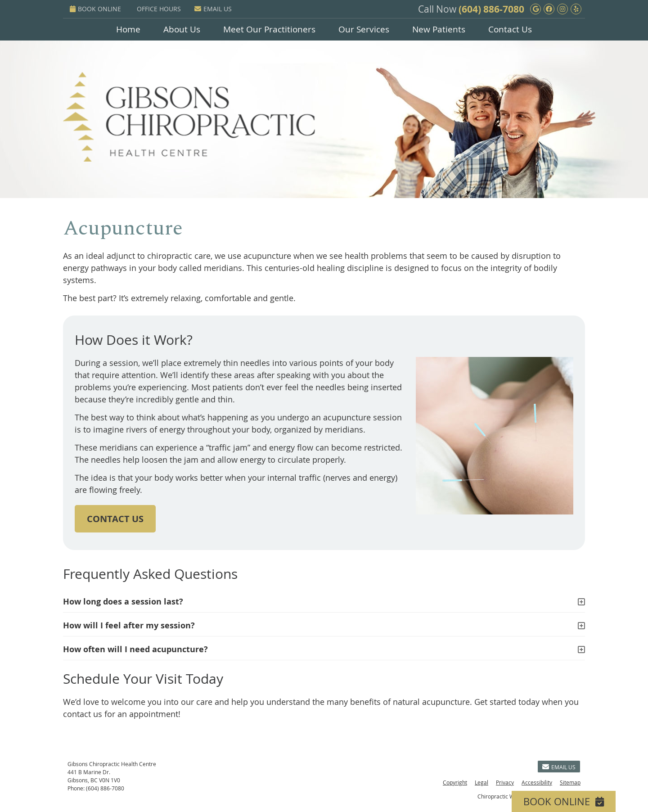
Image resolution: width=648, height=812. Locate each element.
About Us (182, 29)
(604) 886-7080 (491, 9)
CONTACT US (115, 519)
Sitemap (570, 782)
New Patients (439, 29)
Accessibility (537, 782)
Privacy (505, 782)
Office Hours (159, 9)
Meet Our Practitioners (269, 29)
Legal (481, 782)
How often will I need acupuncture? (135, 649)
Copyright (455, 782)
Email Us (213, 9)
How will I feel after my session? (129, 625)
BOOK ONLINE (95, 9)
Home (128, 29)
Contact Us (510, 29)
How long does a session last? (123, 602)
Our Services (364, 29)
